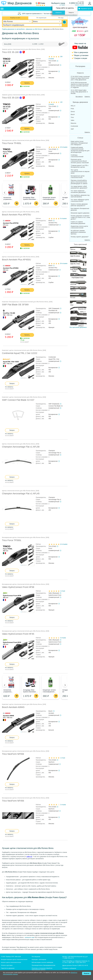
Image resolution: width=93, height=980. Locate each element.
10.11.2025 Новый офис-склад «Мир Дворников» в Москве (79, 92)
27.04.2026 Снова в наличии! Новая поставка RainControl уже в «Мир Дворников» (80, 78)
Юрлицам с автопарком (39, 959)
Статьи (80, 138)
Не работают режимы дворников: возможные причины (78, 232)
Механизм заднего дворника (80, 213)
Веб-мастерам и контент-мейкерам (42, 962)
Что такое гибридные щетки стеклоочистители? (80, 200)
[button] (5, 193)
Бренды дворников (80, 102)
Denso (73, 112)
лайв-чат (29, 857)
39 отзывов (64, 263)
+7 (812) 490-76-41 (80, 962)
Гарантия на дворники (8, 968)
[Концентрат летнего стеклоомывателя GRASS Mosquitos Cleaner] (50, 190)
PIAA (72, 109)
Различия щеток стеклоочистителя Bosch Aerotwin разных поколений (80, 161)
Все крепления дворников (78, 287)
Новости (80, 73)
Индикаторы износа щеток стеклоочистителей (79, 227)
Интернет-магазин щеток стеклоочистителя (14, 959)
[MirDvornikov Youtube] (80, 51)
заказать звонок (79, 5)
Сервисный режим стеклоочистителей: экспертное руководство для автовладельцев (80, 150)
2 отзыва (63, 805)
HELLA (73, 106)
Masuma (73, 123)
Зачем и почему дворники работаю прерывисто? (79, 205)
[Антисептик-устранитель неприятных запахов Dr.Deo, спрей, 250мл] (11, 190)
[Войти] (90, 3)
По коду (61, 18)
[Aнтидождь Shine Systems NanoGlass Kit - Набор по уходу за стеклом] (31, 190)
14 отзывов (64, 544)
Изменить (59, 12)
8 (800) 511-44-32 (77, 3)
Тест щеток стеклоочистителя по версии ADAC (80, 171)
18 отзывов (64, 147)
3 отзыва (63, 638)
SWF (72, 129)
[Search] (64, 22)
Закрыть (71, 12)
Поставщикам (36, 957)
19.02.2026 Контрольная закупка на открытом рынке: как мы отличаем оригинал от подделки (80, 85)
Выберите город (58, 3)
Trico (72, 117)
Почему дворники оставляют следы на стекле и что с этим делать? (80, 217)
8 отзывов (63, 218)
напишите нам (29, 937)
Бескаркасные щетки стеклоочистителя (78, 177)
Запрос (12, 383)
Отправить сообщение (69, 968)
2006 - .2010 (38, 44)
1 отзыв (63, 591)
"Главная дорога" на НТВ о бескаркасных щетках (79, 166)
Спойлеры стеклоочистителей (77, 156)
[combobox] (17, 21)
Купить (27, 83)
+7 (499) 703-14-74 (68, 958)
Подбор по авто (15, 18)
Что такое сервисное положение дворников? (78, 192)
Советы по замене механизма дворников (78, 223)
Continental (74, 126)
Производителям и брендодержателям (44, 965)
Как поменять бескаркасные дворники (80, 209)
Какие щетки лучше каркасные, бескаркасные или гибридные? (79, 143)
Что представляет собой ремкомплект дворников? (79, 187)
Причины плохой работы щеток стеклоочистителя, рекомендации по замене (79, 182)
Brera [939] (8, 44)
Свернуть (87, 97)
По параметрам (41, 18)
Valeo (72, 120)
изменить (62, 5)
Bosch (73, 114)
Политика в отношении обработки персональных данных (42, 969)
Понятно (87, 973)
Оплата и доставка (7, 965)
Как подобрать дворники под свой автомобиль (80, 196)
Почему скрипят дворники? (80, 237)
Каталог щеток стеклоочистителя (11, 962)
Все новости (79, 97)
